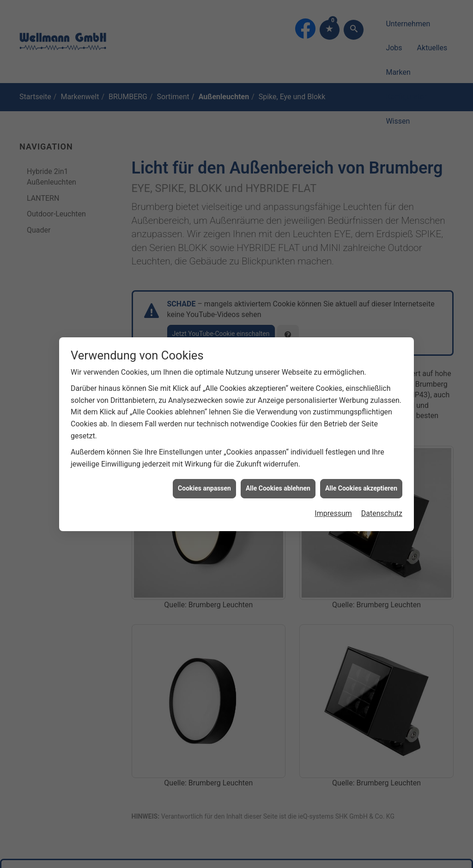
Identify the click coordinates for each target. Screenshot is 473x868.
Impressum (333, 499)
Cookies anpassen (204, 473)
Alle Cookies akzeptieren (361, 473)
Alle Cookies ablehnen (278, 473)
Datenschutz (382, 499)
